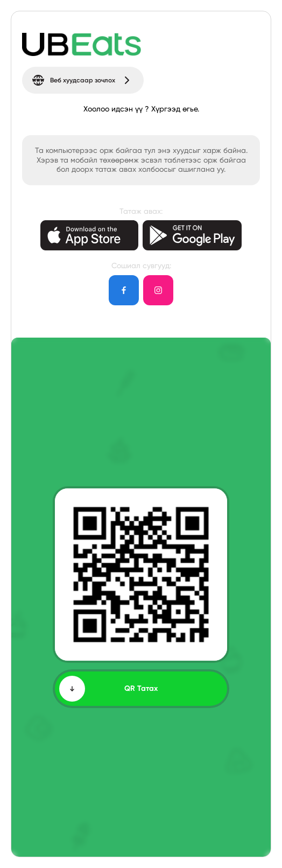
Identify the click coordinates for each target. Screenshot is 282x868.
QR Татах (108, 689)
